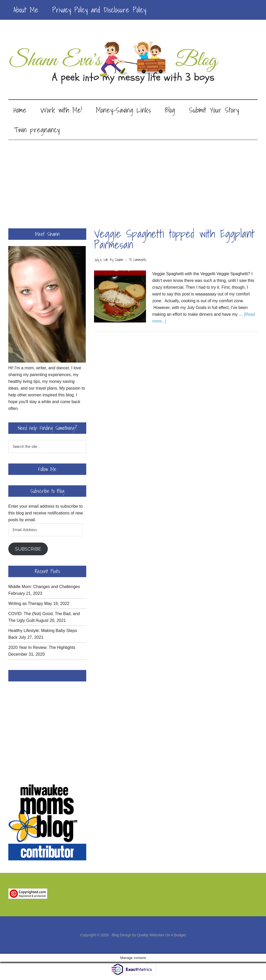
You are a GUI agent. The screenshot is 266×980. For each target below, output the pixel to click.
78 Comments (138, 261)
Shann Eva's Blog (133, 63)
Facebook (47, 676)
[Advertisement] (133, 180)
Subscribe (28, 550)
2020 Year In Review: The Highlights (42, 648)
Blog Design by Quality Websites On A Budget (149, 936)
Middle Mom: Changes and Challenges (44, 587)
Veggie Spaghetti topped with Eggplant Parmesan (174, 240)
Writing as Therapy (26, 604)
